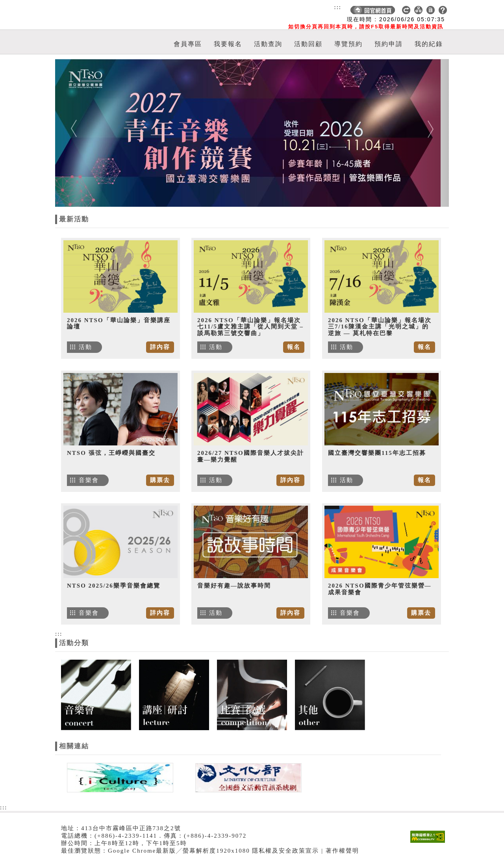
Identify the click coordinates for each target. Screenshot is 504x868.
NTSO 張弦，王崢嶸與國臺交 (111, 453)
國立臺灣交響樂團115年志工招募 (377, 453)
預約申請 (389, 44)
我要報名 (228, 44)
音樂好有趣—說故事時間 (234, 586)
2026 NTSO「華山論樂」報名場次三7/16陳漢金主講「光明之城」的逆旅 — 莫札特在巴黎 (380, 327)
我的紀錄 (429, 44)
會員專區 (188, 44)
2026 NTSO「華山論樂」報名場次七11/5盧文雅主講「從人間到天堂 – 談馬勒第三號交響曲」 (250, 327)
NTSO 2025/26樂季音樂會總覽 (114, 586)
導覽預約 (348, 44)
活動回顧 (308, 44)
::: (338, 7)
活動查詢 (268, 44)
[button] (85, 133)
